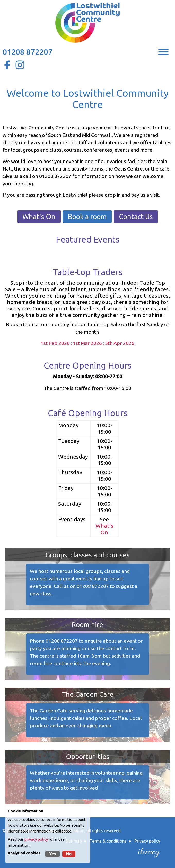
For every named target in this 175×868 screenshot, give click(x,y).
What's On (39, 217)
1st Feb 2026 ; (57, 343)
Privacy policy (147, 841)
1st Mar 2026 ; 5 (90, 343)
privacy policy (36, 839)
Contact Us (136, 217)
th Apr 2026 (121, 343)
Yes (52, 854)
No (69, 854)
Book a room (87, 217)
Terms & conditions (108, 841)
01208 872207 (28, 52)
